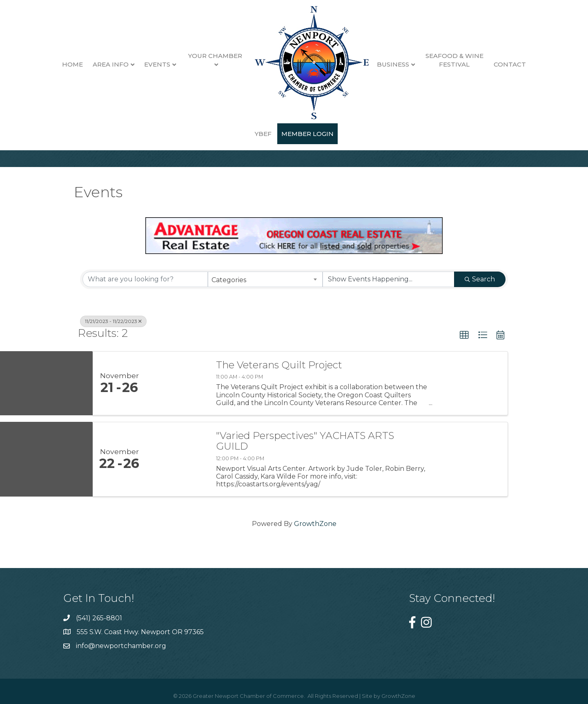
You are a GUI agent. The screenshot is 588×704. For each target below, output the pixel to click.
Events (144, 64)
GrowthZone (315, 524)
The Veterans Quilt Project (279, 365)
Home (59, 64)
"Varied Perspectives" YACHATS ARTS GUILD (305, 441)
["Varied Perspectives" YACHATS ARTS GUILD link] (177, 459)
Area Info (97, 64)
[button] (464, 335)
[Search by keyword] (145, 279)
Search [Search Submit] (480, 279)
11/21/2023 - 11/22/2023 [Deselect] (113, 321)
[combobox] (265, 279)
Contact (497, 64)
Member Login (294, 134)
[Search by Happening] (389, 279)
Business (380, 64)
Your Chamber (202, 56)
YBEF (531, 64)
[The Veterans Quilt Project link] (177, 383)
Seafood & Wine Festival (441, 60)
